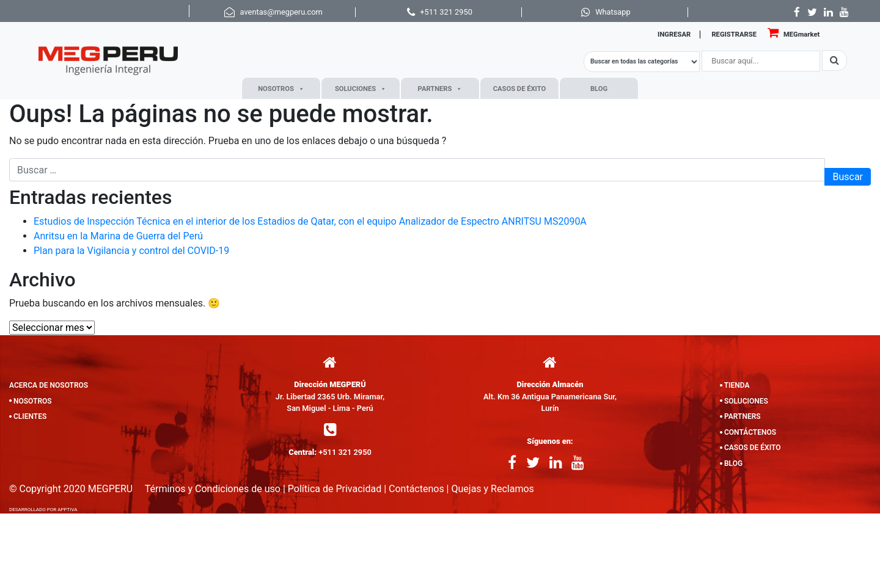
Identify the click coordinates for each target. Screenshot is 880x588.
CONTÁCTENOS (750, 432)
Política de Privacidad (335, 489)
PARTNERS (440, 89)
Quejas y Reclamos (492, 489)
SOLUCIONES (361, 89)
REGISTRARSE (734, 34)
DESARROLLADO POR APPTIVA (43, 510)
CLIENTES (30, 416)
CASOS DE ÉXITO (519, 89)
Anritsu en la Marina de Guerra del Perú (118, 236)
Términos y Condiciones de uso (213, 489)
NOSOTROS (281, 89)
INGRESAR (674, 34)
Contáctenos (416, 489)
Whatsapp (613, 12)
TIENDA (737, 385)
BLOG (599, 89)
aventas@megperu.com (281, 12)
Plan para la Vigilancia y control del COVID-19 (131, 251)
